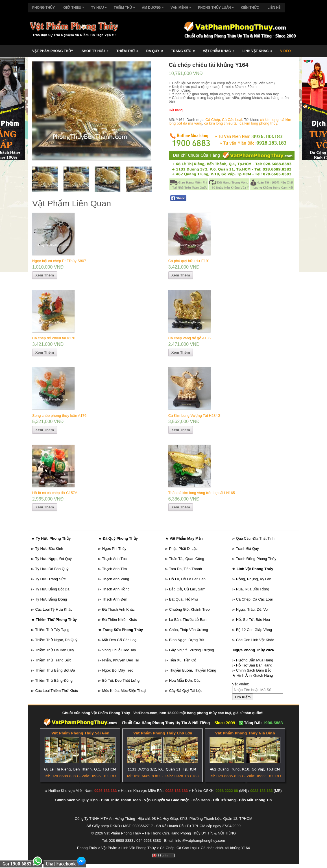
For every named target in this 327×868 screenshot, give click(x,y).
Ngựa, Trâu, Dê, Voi (252, 609)
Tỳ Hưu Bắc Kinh (49, 549)
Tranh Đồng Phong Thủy (256, 559)
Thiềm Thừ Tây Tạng (52, 630)
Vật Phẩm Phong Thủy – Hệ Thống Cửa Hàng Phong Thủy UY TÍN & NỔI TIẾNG (170, 833)
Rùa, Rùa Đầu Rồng (253, 589)
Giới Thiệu (75, 6)
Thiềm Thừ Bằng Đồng (54, 680)
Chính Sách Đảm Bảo (254, 670)
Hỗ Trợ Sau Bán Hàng (254, 665)
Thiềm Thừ (126, 6)
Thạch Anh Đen (115, 599)
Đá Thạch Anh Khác (118, 609)
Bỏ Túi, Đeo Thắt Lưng (121, 680)
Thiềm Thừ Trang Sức (53, 660)
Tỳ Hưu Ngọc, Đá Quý (53, 559)
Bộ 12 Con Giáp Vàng (254, 630)
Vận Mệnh (182, 6)
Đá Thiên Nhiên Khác (120, 620)
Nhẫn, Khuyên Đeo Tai (121, 660)
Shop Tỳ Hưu (97, 49)
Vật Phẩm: (241, 684)
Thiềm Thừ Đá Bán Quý (54, 650)
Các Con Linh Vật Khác (255, 640)
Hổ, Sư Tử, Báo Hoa (253, 620)
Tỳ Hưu (100, 6)
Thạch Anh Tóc (114, 559)
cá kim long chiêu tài (221, 123)
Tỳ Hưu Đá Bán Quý (52, 569)
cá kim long (269, 120)
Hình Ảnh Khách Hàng (255, 675)
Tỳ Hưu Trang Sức (50, 579)
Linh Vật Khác (259, 49)
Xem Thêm (45, 275)
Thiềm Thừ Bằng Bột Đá (55, 670)
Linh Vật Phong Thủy (139, 848)
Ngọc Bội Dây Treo (118, 670)
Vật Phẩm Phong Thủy (53, 51)
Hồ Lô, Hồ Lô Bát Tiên (187, 579)
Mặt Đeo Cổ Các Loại (120, 640)
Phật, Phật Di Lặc (183, 549)
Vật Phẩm (109, 848)
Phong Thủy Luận (217, 6)
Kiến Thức (250, 8)
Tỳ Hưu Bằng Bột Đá (52, 589)
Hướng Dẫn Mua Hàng (255, 660)
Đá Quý (157, 49)
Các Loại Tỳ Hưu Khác (54, 609)
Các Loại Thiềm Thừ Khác (57, 691)
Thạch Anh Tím (114, 569)
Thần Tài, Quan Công (187, 559)
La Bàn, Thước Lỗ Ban (188, 620)
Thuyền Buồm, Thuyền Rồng (192, 670)
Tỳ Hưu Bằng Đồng (51, 599)
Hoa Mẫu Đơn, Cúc (185, 680)
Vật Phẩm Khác (220, 49)
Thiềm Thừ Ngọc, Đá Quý (56, 640)
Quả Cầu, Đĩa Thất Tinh (255, 538)
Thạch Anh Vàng (115, 579)
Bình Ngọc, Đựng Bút (187, 640)
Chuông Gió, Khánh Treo (189, 609)
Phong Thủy (43, 8)
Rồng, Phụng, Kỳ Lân (254, 579)
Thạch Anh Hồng (116, 589)
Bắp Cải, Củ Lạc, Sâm (187, 589)
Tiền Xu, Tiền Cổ (183, 660)
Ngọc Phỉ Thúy (114, 549)
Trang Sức (185, 49)
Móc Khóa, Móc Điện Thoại (124, 691)
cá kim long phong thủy (258, 123)
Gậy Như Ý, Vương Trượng (192, 650)
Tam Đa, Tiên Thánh (185, 569)
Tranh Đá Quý (247, 549)
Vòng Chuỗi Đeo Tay (119, 650)
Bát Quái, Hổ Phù (184, 599)
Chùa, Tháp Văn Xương (189, 630)
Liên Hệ (274, 8)
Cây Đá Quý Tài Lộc (186, 691)
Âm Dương (154, 6)
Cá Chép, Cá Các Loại (224, 120)
